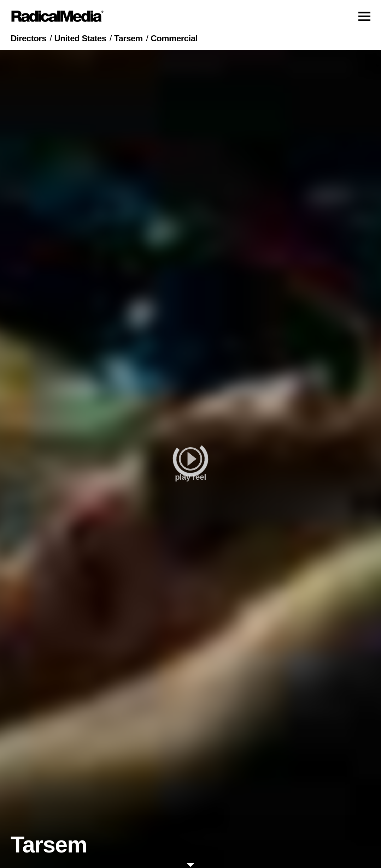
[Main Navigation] (190, 16)
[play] (190, 459)
